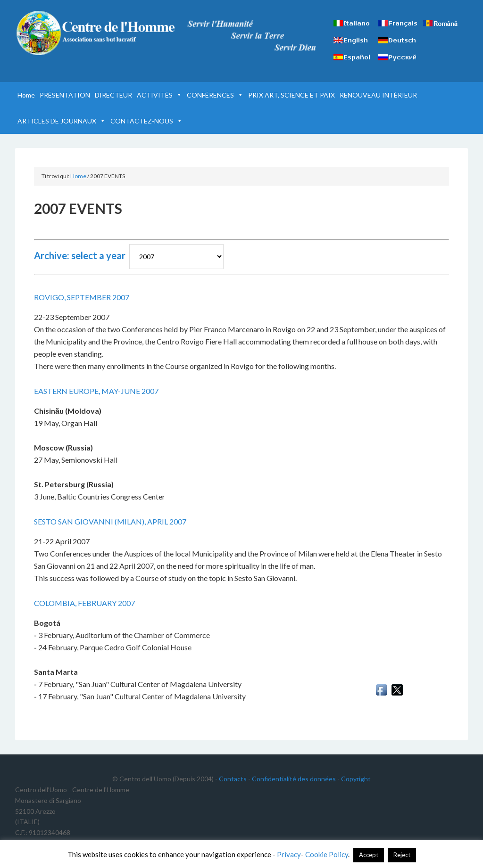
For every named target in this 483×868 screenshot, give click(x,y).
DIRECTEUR (113, 95)
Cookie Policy (327, 854)
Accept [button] (369, 855)
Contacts (233, 779)
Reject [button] (402, 855)
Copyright (356, 779)
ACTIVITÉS (159, 95)
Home (26, 95)
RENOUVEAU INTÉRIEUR (378, 95)
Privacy (289, 854)
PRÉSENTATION (65, 95)
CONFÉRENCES (215, 95)
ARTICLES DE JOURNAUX (62, 121)
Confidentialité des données (294, 779)
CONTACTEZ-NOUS (146, 121)
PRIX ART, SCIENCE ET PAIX (291, 95)
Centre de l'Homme (95, 33)
